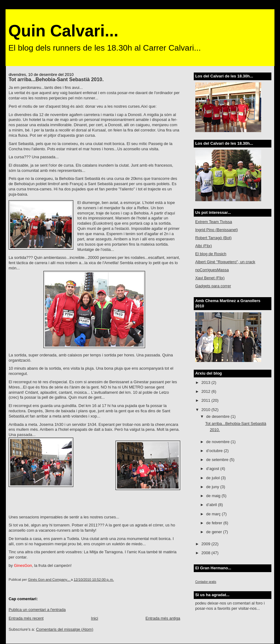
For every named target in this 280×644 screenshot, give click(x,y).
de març (214, 514)
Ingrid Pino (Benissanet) (217, 230)
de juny (213, 487)
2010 (207, 410)
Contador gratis (206, 582)
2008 (207, 553)
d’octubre (215, 451)
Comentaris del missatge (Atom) (65, 629)
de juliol (213, 478)
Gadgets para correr (213, 286)
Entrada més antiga (163, 618)
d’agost (213, 469)
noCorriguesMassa (212, 270)
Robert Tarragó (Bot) (213, 238)
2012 (207, 391)
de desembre (218, 416)
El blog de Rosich (211, 254)
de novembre (218, 442)
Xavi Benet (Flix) (210, 278)
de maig (214, 496)
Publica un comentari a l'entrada (37, 610)
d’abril (212, 505)
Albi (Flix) (204, 246)
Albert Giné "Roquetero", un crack (225, 262)
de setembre (218, 460)
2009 (207, 544)
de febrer (215, 523)
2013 (207, 382)
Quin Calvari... (63, 31)
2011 (207, 400)
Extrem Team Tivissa (214, 222)
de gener (215, 532)
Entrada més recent (26, 618)
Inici (94, 618)
